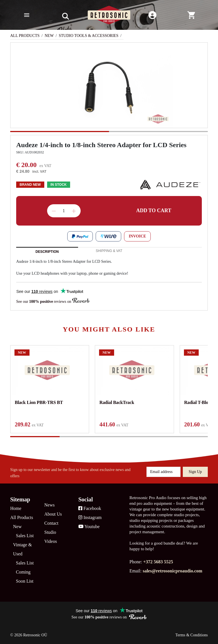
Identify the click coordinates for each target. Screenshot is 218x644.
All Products (25, 36)
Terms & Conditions (192, 635)
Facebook (90, 508)
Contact (51, 523)
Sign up (195, 472)
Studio (50, 532)
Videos (51, 541)
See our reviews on (53, 301)
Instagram (90, 517)
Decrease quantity (54, 211)
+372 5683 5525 (158, 562)
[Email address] (163, 472)
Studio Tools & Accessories (89, 36)
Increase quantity (74, 211)
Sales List (25, 536)
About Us (53, 514)
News (49, 505)
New (49, 36)
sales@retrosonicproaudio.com (173, 571)
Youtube (89, 527)
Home (16, 508)
